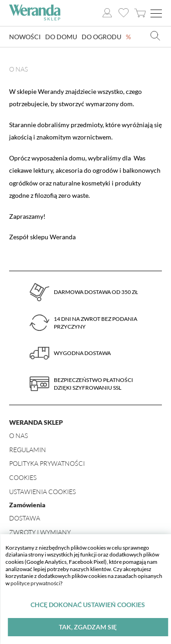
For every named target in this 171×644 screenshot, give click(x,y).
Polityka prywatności (47, 463)
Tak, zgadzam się (88, 627)
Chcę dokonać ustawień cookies (88, 605)
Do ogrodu (101, 37)
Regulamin (28, 450)
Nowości (25, 37)
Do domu (61, 37)
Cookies (23, 477)
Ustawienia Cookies (42, 492)
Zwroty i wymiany (40, 532)
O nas (18, 435)
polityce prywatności (35, 583)
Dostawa (25, 518)
